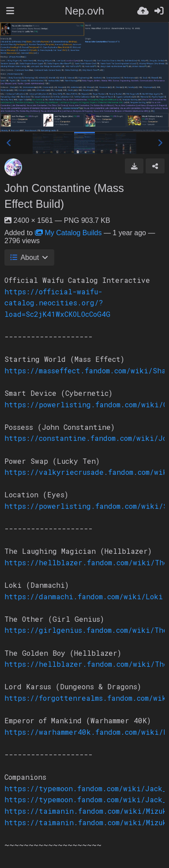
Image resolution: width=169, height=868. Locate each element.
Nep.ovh (84, 11)
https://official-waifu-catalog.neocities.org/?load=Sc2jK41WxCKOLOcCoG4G (57, 303)
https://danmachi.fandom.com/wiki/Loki (84, 596)
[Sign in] (159, 11)
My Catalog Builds (68, 233)
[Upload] (143, 11)
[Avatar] (13, 167)
